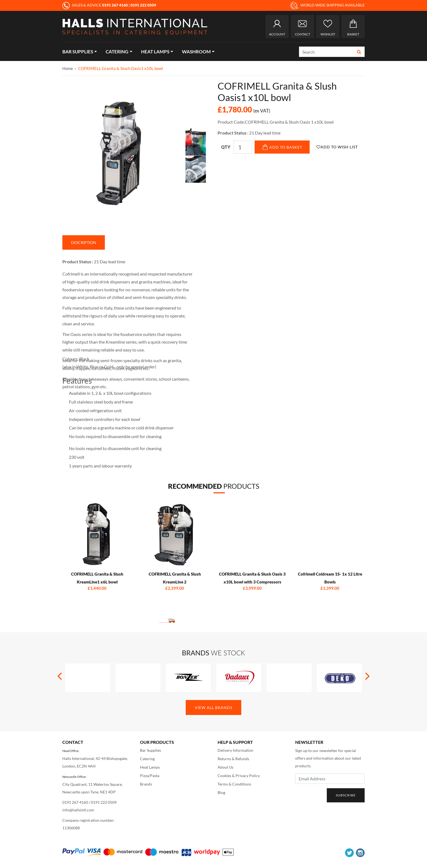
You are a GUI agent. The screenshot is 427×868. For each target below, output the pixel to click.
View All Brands (213, 707)
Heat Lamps (155, 52)
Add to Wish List (337, 147)
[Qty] (243, 147)
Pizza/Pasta (150, 776)
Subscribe (346, 795)
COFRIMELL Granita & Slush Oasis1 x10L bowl (121, 68)
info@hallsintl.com (78, 810)
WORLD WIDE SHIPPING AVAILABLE (327, 5)
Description (84, 242)
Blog (221, 792)
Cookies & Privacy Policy (239, 776)
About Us (225, 767)
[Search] (327, 52)
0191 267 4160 (75, 802)
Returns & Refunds (233, 759)
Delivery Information (235, 750)
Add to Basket (282, 147)
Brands (146, 784)
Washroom (196, 52)
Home (68, 68)
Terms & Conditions (234, 784)
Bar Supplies (78, 52)
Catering (117, 52)
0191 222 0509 (104, 802)
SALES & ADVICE (95, 5)
